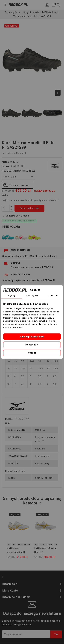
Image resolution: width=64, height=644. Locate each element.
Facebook (4, 578)
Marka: (6, 162)
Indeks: (6, 166)
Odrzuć (32, 353)
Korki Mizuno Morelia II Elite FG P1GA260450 (45, 551)
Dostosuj (32, 345)
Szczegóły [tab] (32, 296)
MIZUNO (14, 162)
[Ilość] (6, 208)
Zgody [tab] (12, 296)
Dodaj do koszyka (30, 208)
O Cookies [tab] (52, 296)
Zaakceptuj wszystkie (32, 337)
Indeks (9, 419)
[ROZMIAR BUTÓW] (18, 177)
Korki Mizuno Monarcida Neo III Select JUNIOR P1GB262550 (16, 551)
